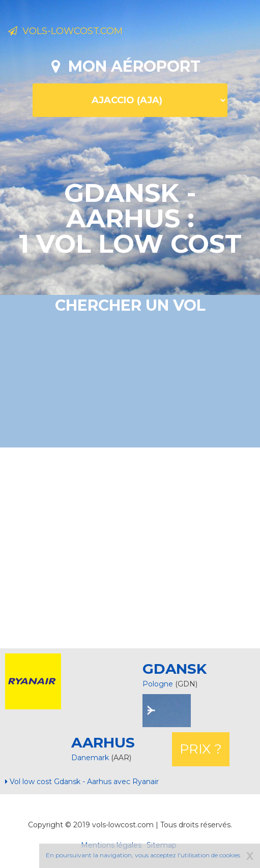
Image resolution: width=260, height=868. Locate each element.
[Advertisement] (134, 547)
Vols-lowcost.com (65, 31)
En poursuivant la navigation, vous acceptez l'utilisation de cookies (143, 855)
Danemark (91, 758)
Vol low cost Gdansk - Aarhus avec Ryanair (82, 782)
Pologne (158, 684)
